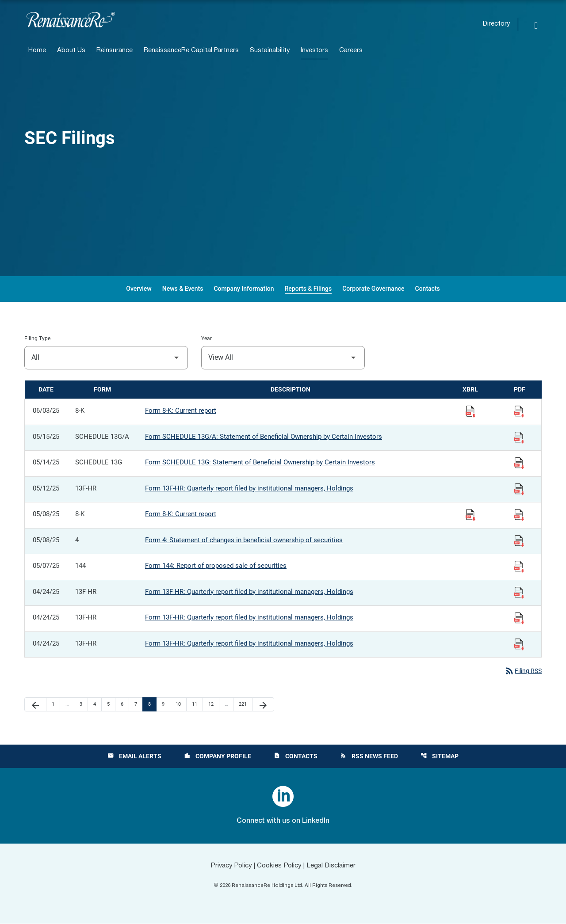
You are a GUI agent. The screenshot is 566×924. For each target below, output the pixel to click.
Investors (314, 51)
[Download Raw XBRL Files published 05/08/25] (470, 514)
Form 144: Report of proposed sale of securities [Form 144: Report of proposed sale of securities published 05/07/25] (216, 566)
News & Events (183, 289)
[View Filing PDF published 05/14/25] (519, 463)
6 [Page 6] (125, 704)
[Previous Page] (35, 705)
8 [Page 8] (152, 704)
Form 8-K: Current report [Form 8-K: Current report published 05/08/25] (181, 514)
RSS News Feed (369, 757)
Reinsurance (115, 51)
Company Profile (217, 757)
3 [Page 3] (84, 704)
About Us (71, 51)
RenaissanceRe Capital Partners (191, 51)
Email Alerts (134, 757)
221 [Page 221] (244, 704)
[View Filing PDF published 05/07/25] (519, 566)
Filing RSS (522, 671)
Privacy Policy (228, 866)
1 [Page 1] (56, 704)
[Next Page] (263, 705)
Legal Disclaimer (334, 866)
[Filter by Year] (283, 358)
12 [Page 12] (213, 704)
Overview (139, 289)
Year (207, 338)
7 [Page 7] (138, 704)
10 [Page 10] (181, 704)
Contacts (428, 289)
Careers (351, 51)
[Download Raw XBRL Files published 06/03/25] (470, 411)
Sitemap (440, 757)
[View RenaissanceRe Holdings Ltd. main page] (71, 20)
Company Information (244, 289)
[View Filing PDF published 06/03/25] (519, 411)
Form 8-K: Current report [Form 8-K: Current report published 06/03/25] (181, 411)
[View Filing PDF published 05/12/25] (519, 489)
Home (37, 51)
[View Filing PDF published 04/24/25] (519, 592)
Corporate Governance (373, 289)
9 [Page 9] (166, 704)
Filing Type (37, 338)
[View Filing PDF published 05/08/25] (519, 514)
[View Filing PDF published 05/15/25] (519, 437)
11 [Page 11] (197, 704)
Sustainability (270, 51)
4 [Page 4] (97, 704)
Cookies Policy (279, 866)
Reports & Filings (308, 289)
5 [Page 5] (111, 704)
